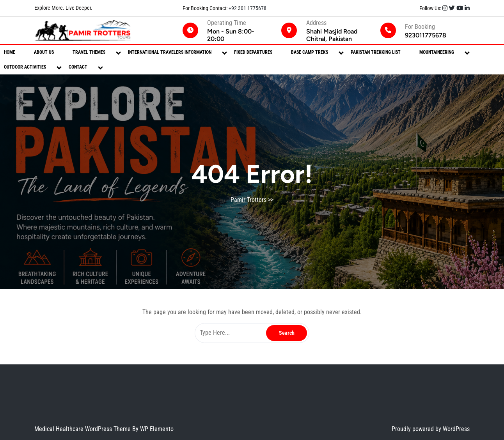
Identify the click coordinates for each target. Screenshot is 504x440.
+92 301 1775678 (247, 8)
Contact (78, 67)
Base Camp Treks (310, 52)
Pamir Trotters (248, 200)
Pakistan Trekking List (376, 52)
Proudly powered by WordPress (431, 429)
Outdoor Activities (25, 67)
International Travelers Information (170, 52)
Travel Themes (89, 52)
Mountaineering (437, 52)
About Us (44, 52)
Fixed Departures (253, 52)
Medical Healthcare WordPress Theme (83, 429)
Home (10, 52)
